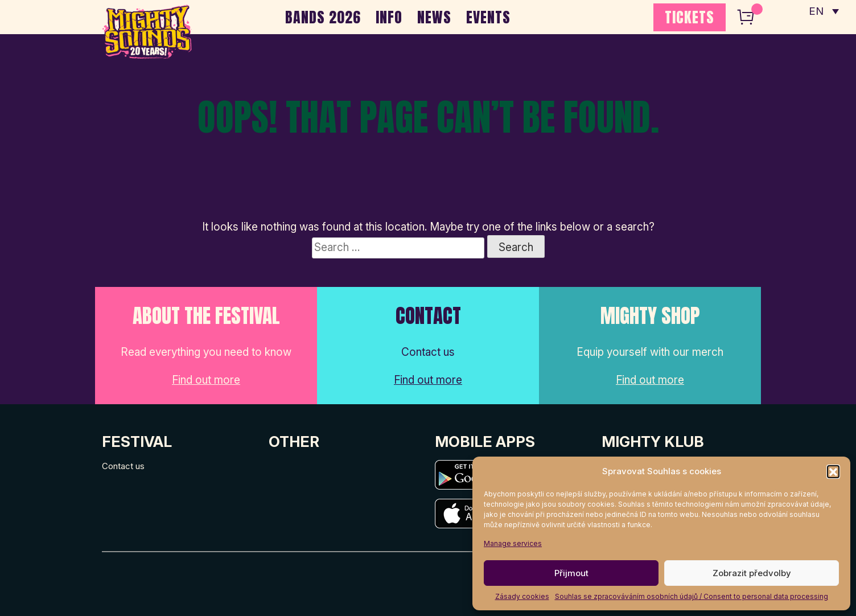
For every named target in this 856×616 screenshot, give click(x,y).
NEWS (434, 17)
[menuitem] (824, 11)
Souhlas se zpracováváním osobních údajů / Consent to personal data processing (692, 596)
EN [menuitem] (816, 12)
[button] (833, 471)
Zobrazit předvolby (752, 573)
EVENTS (488, 17)
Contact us (123, 466)
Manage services (513, 543)
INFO (389, 17)
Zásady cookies (522, 596)
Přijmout (571, 573)
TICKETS (690, 17)
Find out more (206, 380)
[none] (824, 11)
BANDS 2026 (323, 17)
